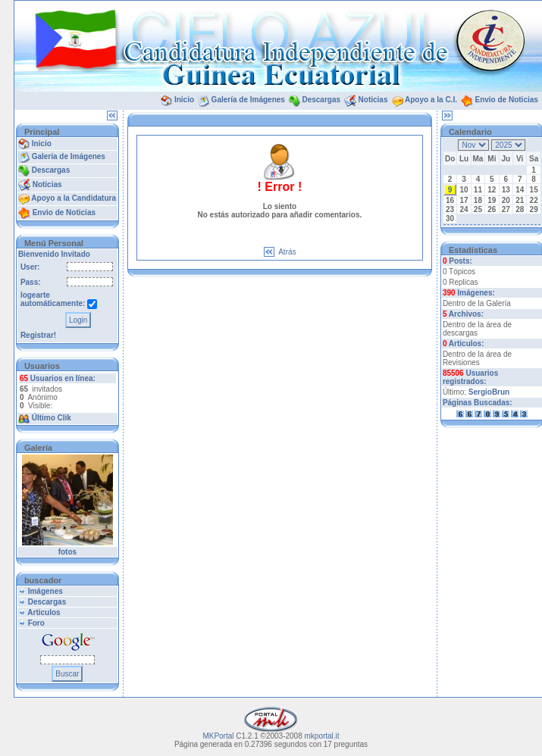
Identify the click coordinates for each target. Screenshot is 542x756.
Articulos (44, 612)
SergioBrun (489, 392)
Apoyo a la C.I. (431, 100)
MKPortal (218, 736)
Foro (36, 623)
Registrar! (38, 335)
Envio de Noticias (506, 100)
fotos (67, 552)
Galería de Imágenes (248, 100)
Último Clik (52, 418)
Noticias (373, 100)
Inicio (184, 100)
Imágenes (45, 591)
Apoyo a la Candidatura (74, 198)
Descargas (321, 100)
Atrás (287, 252)
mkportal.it (322, 736)
